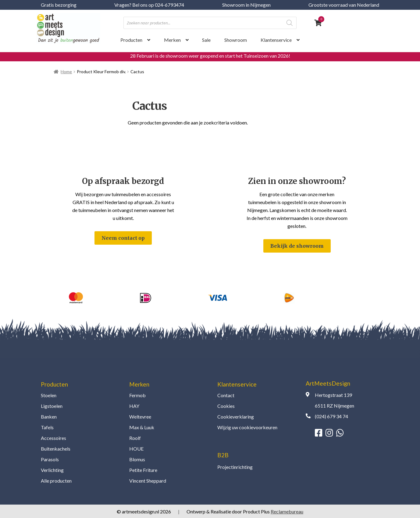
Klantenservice (276, 40)
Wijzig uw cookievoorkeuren (247, 427)
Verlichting (52, 470)
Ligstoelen (52, 406)
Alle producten (56, 481)
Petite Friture (143, 470)
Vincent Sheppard (148, 481)
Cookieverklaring (236, 417)
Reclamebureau (287, 511)
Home (66, 72)
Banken (49, 417)
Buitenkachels (56, 449)
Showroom (236, 40)
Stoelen (49, 395)
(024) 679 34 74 (331, 416)
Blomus (137, 459)
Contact (226, 395)
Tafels (47, 427)
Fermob (137, 395)
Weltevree (140, 417)
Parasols (50, 459)
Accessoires (53, 438)
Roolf (135, 438)
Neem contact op (123, 238)
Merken (172, 40)
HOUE (136, 449)
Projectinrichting (235, 467)
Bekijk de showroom (297, 246)
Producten (131, 40)
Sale (206, 40)
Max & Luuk (142, 427)
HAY (134, 406)
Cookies (226, 406)
